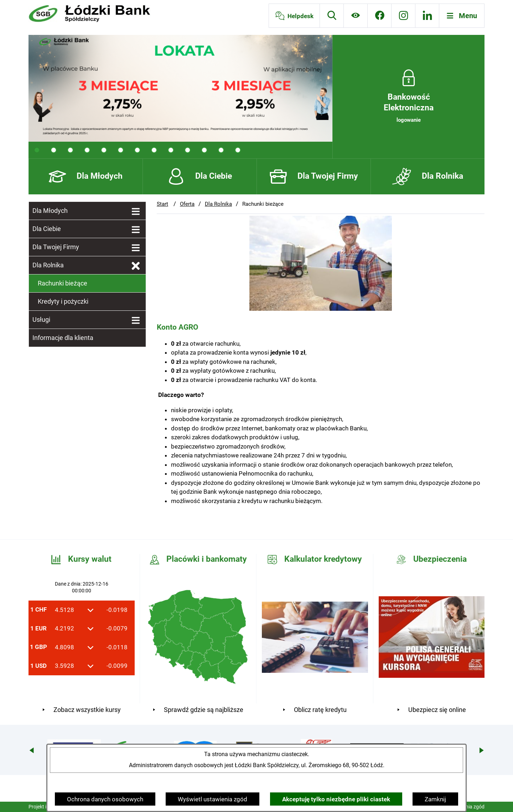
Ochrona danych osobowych (105, 799)
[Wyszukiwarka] (332, 16)
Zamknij (435, 799)
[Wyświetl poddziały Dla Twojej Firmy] (136, 248)
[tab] (37, 150)
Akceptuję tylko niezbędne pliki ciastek (336, 799)
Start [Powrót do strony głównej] (162, 204)
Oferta (187, 204)
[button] (321, 309)
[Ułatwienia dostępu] (356, 16)
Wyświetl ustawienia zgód (213, 799)
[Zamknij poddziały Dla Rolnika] (136, 266)
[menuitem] (87, 211)
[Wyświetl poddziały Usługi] (136, 321)
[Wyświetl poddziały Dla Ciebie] (136, 230)
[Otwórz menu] (462, 16)
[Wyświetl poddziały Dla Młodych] (136, 212)
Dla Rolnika (218, 204)
